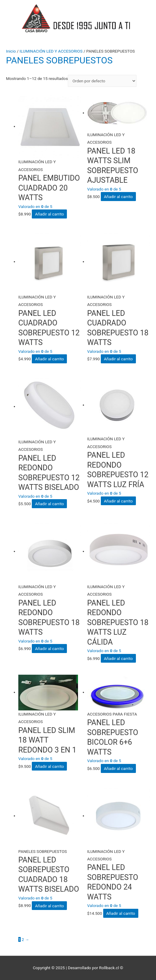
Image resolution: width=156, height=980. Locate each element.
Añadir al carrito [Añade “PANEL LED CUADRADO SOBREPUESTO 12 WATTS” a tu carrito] (49, 359)
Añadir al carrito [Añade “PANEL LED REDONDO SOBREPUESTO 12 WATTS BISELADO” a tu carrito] (49, 504)
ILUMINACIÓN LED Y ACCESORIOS (51, 51)
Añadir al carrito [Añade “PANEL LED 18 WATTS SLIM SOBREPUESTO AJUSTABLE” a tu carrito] (118, 197)
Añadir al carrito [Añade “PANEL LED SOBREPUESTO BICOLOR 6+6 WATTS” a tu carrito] (118, 768)
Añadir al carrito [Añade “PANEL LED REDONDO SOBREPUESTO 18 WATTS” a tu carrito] (49, 649)
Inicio (11, 51)
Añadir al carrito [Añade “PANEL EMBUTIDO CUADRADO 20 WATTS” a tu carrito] (49, 214)
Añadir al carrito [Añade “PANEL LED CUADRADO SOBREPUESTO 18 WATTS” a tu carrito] (118, 359)
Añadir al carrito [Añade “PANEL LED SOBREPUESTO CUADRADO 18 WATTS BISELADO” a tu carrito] (49, 905)
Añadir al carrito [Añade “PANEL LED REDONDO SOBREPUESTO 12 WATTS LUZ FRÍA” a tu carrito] (118, 501)
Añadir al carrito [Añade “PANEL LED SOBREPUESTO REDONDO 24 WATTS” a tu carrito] (121, 913)
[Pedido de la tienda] (102, 81)
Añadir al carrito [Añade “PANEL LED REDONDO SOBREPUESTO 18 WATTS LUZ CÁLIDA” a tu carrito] (118, 658)
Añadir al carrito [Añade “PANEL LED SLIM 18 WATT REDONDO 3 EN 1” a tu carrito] (49, 766)
